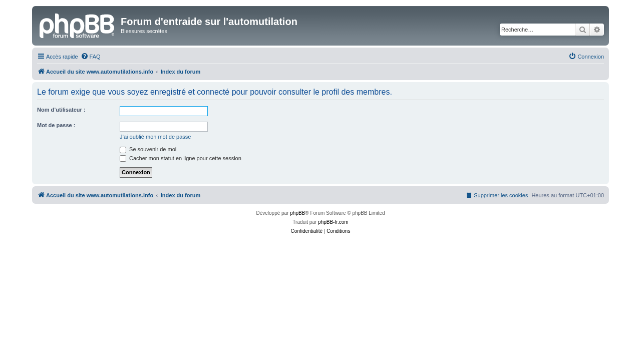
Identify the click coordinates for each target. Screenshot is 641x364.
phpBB (297, 213)
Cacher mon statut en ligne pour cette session (181, 158)
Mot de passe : (56, 125)
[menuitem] (91, 57)
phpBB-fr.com (333, 222)
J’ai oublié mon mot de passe (155, 137)
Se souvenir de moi (148, 149)
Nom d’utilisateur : (61, 110)
